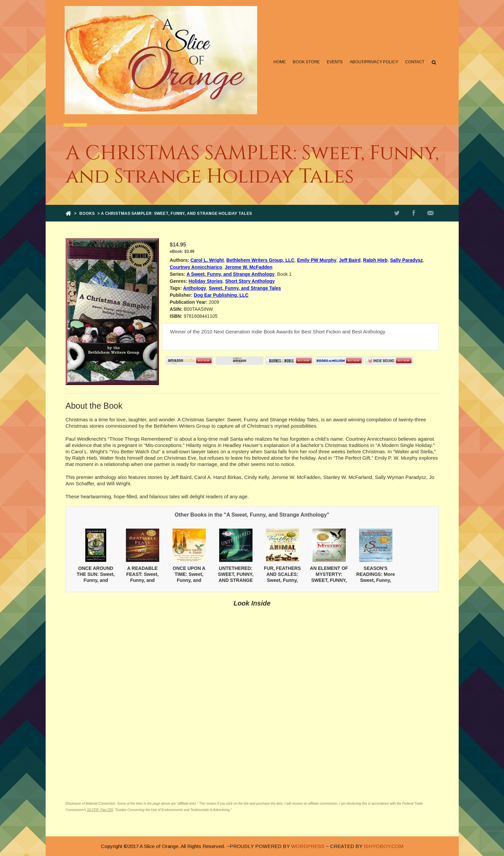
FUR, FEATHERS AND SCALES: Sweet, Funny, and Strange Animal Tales (282, 580)
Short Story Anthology (250, 281)
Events (334, 62)
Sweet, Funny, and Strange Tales (245, 288)
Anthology (195, 288)
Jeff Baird (350, 260)
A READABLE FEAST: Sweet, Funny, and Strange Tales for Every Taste (142, 580)
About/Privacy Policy (373, 62)
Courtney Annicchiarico (196, 267)
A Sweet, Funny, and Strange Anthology (231, 274)
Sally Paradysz (406, 260)
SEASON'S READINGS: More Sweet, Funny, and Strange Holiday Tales (376, 580)
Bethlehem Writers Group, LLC (260, 260)
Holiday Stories (206, 281)
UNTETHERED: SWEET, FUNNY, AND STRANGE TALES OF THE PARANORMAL (236, 580)
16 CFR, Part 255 (100, 810)
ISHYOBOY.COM (384, 846)
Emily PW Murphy (317, 260)
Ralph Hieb (375, 260)
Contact (414, 62)
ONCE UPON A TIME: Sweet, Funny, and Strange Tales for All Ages (189, 580)
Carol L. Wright (207, 260)
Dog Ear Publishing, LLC (221, 295)
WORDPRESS (308, 846)
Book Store (306, 62)
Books (87, 214)
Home (279, 62)
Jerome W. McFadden (249, 267)
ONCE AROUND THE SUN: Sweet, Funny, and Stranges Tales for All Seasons (96, 580)
